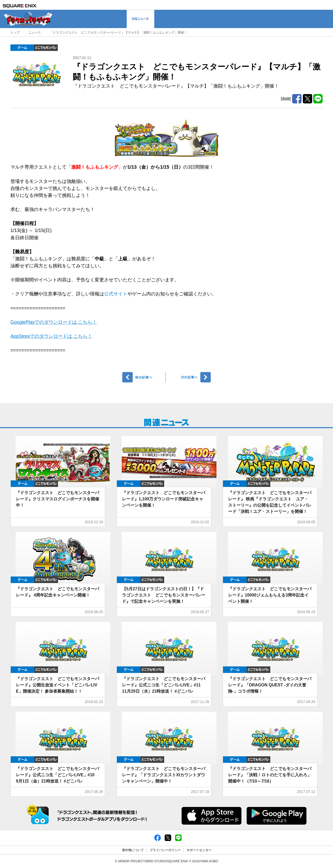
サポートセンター (199, 850)
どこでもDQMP (46, 48)
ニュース (35, 32)
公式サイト (116, 294)
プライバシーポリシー (165, 850)
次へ (189, 377)
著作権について (133, 850)
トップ (15, 32)
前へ (144, 377)
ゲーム (22, 48)
